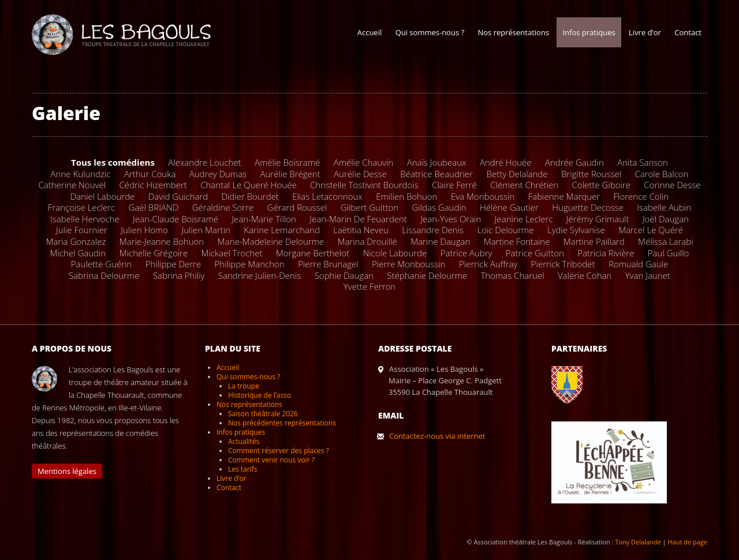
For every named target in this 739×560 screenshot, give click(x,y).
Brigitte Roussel (591, 174)
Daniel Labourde (103, 196)
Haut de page (687, 542)
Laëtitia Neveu (361, 230)
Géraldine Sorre (223, 207)
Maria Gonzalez (76, 241)
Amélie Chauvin (364, 162)
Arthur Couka (150, 174)
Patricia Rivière (606, 253)
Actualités (244, 441)
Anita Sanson (643, 162)
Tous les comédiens (113, 162)
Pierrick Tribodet (563, 264)
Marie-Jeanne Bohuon (162, 241)
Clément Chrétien (524, 185)
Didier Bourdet (250, 196)
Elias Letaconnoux (327, 196)
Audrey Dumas (218, 174)
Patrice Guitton (535, 253)
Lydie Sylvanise (576, 230)
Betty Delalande (517, 174)
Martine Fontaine (517, 241)
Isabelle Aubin (664, 207)
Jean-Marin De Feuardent (358, 219)
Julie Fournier (82, 230)
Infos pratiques (589, 32)
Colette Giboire (601, 185)
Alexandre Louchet (204, 162)
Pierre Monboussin (409, 264)
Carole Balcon (661, 174)
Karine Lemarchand (282, 230)
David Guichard (178, 196)
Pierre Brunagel (328, 264)
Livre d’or (645, 32)
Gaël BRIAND (154, 207)
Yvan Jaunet (648, 275)
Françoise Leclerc (81, 207)
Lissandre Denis (433, 230)
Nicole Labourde (395, 253)
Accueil (370, 32)
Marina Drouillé (367, 241)
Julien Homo (144, 230)
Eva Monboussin (483, 196)
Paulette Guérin (101, 264)
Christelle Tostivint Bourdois (364, 185)
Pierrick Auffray (488, 264)
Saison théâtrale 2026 (263, 414)
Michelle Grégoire (154, 253)
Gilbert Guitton (369, 207)
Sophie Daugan (344, 275)
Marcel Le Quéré (651, 230)
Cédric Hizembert (153, 185)
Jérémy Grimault (598, 219)
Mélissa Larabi (666, 241)
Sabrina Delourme (104, 275)
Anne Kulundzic (81, 174)
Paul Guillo (669, 253)
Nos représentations (513, 32)
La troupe (244, 386)
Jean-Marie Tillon (264, 219)
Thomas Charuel (512, 275)
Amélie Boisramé (287, 162)
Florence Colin (641, 196)
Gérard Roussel (297, 207)
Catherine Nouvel (72, 185)
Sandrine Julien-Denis (260, 275)
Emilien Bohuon (406, 196)
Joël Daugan (666, 219)
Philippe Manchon (250, 264)
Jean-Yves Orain (451, 219)
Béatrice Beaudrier (436, 174)
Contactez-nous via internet (437, 436)
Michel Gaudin (78, 253)
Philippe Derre (173, 264)
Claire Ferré (454, 185)
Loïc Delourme (505, 230)
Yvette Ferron (369, 286)
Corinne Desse (672, 185)
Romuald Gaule (638, 264)
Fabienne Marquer (564, 196)
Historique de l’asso (260, 395)
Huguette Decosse (588, 207)
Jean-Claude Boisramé (176, 219)
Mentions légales (67, 471)
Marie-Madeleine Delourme (271, 241)
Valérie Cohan (585, 275)
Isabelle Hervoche (85, 219)
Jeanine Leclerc (524, 219)
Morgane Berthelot (313, 253)
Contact (688, 32)
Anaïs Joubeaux (437, 162)
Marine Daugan (440, 241)
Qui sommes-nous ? (430, 32)
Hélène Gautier (509, 207)
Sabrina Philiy (179, 275)
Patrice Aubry (466, 253)
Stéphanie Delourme (427, 275)
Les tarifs (242, 469)
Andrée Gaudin (574, 162)
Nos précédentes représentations (282, 423)
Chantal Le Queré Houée (249, 185)
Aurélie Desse (360, 174)
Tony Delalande (638, 542)
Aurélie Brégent (290, 174)
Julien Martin (206, 230)
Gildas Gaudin (439, 207)
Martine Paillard (594, 241)
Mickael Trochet (232, 253)
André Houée (506, 162)
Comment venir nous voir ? (271, 460)
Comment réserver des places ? (279, 451)
